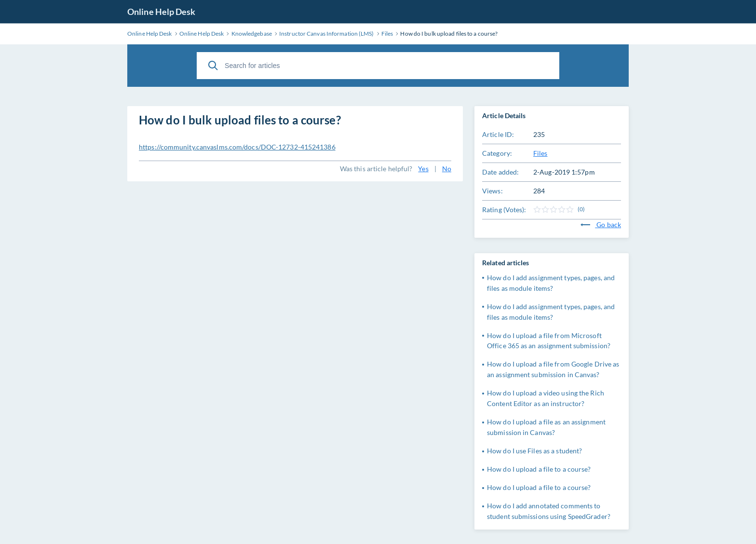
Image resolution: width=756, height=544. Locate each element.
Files (540, 153)
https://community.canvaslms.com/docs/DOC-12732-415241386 (237, 147)
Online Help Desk (162, 12)
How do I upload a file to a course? (539, 469)
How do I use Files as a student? (534, 451)
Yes (423, 169)
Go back (601, 224)
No (447, 169)
